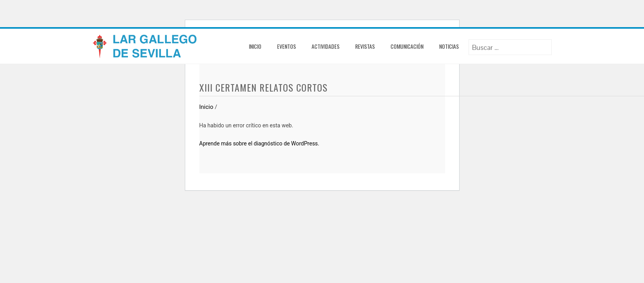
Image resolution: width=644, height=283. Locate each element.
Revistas (365, 46)
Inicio (255, 46)
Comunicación (407, 46)
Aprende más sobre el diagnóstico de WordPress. (259, 143)
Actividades (326, 46)
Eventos (286, 46)
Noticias (449, 46)
